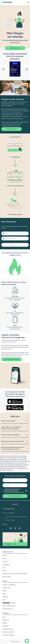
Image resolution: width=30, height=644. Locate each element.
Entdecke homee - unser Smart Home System (15, 574)
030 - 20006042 (10, 513)
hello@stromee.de (10, 509)
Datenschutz (6, 620)
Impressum (5, 626)
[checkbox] (3, 491)
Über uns (5, 556)
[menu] (28, 3)
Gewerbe (5, 597)
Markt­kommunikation (8, 632)
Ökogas (5, 591)
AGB (4, 617)
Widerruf (5, 623)
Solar (4, 600)
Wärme (4, 594)
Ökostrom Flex (6, 588)
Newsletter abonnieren (15, 496)
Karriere (5, 559)
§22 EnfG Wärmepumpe (9, 606)
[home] (10, 3)
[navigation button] (3, 69)
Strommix (5, 562)
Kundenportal (6, 565)
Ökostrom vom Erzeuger (9, 585)
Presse (4, 571)
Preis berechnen (15, 48)
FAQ (6, 524)
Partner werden (7, 577)
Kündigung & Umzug (8, 629)
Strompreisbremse (7, 609)
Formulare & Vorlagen (8, 635)
